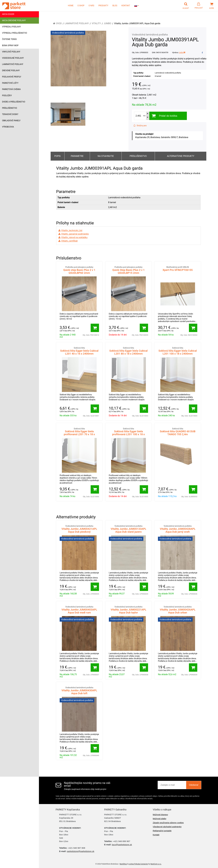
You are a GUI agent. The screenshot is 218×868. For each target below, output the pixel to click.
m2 (144, 116)
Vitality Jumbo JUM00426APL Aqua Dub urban (178, 610)
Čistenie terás (9, 39)
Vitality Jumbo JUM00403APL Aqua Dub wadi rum (79, 610)
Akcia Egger (8, 14)
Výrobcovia (8, 127)
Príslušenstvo (10, 108)
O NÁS (91, 6)
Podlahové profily (12, 77)
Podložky (7, 96)
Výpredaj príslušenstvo (15, 33)
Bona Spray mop (10, 45)
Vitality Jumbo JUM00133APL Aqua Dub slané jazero (129, 529)
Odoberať (194, 785)
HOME (71, 6)
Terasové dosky (10, 114)
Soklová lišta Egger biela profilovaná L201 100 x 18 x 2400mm (129, 433)
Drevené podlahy (11, 70)
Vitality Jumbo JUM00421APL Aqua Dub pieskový (79, 529)
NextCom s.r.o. (156, 864)
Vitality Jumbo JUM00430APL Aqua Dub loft (79, 691)
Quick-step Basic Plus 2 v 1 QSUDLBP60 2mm (79, 270)
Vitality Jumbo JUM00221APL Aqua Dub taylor (129, 610)
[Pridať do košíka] (95, 328)
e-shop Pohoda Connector (138, 864)
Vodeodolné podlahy (13, 58)
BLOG (115, 6)
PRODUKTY (103, 6)
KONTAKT (126, 6)
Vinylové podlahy (11, 52)
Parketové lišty (10, 83)
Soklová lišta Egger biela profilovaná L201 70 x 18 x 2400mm (79, 433)
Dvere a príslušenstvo (14, 102)
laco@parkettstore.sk (122, 845)
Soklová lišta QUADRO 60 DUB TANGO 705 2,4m (178, 432)
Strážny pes (140, 126)
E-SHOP (81, 6)
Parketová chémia (11, 89)
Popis (57, 156)
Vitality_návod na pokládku (74, 237)
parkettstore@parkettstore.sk (81, 851)
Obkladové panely (11, 121)
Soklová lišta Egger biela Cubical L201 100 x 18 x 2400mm (178, 351)
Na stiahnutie (106, 156)
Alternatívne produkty (181, 156)
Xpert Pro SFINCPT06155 (178, 269)
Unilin (182, 53)
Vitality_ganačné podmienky (75, 234)
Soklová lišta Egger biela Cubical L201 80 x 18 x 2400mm (129, 351)
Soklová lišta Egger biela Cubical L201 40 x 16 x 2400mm (79, 351)
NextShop (123, 864)
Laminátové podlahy (13, 64)
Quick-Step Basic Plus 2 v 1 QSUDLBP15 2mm (129, 270)
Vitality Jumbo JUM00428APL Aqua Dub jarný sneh (178, 529)
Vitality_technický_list (72, 230)
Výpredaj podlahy (11, 27)
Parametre (77, 156)
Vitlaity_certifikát (69, 241)
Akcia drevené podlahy (14, 20)
